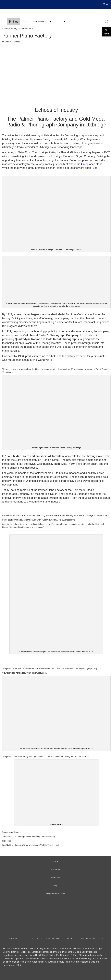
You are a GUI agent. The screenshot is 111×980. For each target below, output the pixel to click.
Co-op (85, 164)
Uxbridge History (10, 29)
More (106, 4)
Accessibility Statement (62, 938)
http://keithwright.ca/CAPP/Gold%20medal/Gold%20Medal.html (47, 520)
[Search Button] (107, 22)
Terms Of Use (15, 938)
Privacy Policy (35, 938)
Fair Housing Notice (92, 938)
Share (106, 32)
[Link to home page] (3, 4)
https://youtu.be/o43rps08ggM (34, 673)
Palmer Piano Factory (27, 36)
